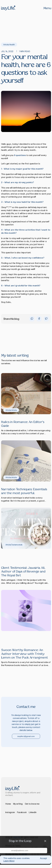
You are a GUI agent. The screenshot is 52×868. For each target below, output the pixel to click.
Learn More (9, 861)
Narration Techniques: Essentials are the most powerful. (24, 491)
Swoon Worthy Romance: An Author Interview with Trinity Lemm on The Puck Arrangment (25, 654)
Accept (43, 858)
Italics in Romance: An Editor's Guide (23, 424)
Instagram (10, 812)
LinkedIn (33, 812)
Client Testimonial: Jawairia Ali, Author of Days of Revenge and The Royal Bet (23, 572)
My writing (18, 804)
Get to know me (32, 804)
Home (8, 804)
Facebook (22, 812)
